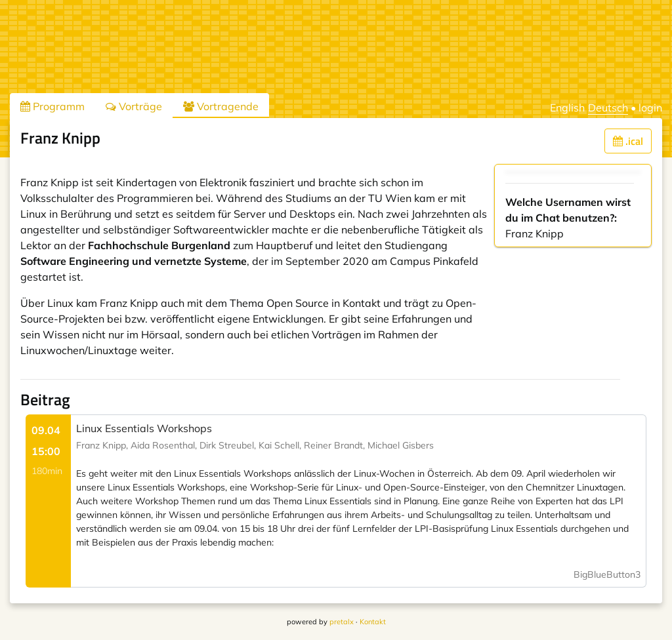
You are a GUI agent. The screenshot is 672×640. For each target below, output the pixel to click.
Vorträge (134, 106)
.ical (628, 141)
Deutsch (608, 108)
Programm (52, 106)
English (567, 108)
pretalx (342, 622)
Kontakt (373, 622)
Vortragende (221, 106)
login (650, 108)
